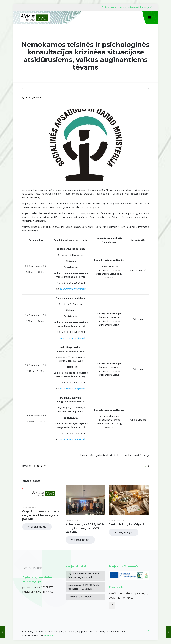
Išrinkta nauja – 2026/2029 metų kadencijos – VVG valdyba (85, 528)
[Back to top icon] (148, 630)
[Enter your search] (42, 568)
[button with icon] (112, 605)
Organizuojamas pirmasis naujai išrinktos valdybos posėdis (41, 515)
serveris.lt (48, 635)
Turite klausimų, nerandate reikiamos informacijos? (127, 7)
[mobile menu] (150, 17)
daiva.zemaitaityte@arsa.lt (73, 289)
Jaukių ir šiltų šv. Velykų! (126, 524)
